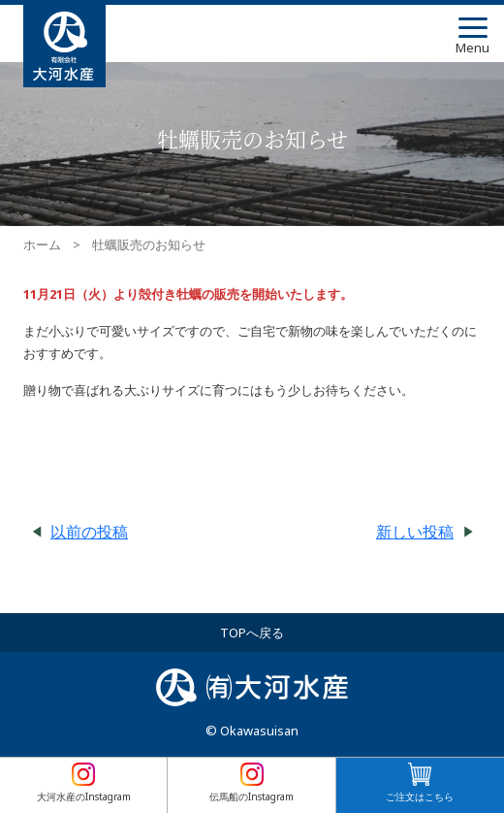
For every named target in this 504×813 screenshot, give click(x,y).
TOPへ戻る (252, 633)
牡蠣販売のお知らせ (149, 245)
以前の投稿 (89, 532)
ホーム (42, 245)
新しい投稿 (415, 532)
